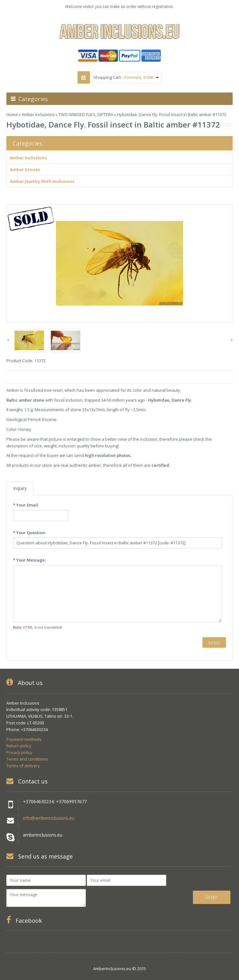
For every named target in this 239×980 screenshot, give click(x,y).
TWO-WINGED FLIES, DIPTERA (86, 114)
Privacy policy (19, 752)
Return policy (19, 746)
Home (12, 114)
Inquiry (20, 488)
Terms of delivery (23, 766)
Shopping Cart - (126, 77)
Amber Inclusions (38, 114)
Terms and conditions (27, 759)
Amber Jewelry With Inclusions (42, 181)
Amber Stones (25, 169)
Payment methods (24, 739)
